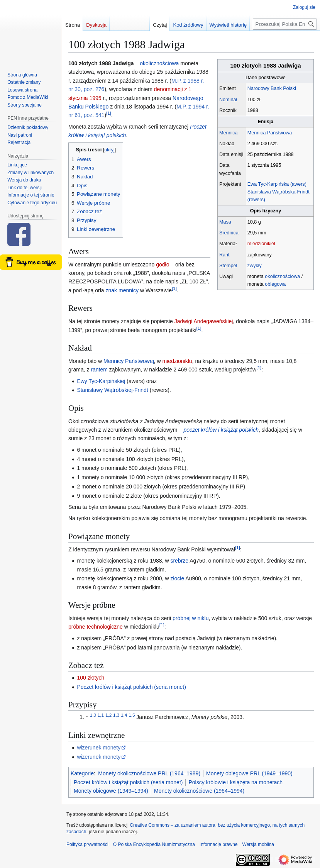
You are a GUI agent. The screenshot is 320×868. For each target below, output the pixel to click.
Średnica (229, 233)
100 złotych (91, 678)
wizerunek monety (99, 748)
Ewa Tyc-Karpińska (268, 184)
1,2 (108, 715)
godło (163, 264)
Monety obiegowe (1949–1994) (111, 791)
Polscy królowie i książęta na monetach (235, 782)
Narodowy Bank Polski (272, 88)
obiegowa (275, 284)
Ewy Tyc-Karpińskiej (101, 381)
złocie (177, 578)
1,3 (116, 715)
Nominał (228, 100)
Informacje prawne (219, 844)
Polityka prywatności (87, 844)
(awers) (298, 184)
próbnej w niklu (190, 618)
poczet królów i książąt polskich (221, 430)
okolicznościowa (282, 276)
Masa (225, 222)
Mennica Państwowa (270, 133)
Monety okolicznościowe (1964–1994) (199, 791)
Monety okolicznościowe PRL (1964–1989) (149, 773)
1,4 (124, 715)
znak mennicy (122, 290)
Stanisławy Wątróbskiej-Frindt (112, 390)
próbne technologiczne (96, 627)
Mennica (229, 133)
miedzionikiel (261, 244)
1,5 (132, 715)
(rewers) (256, 200)
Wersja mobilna (258, 844)
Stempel (228, 266)
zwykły (255, 266)
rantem (99, 370)
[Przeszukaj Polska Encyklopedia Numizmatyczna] (285, 24)
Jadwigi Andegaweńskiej (204, 321)
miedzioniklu (177, 361)
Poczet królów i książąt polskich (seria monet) (131, 687)
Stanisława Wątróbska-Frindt (279, 192)
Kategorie (82, 773)
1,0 (93, 715)
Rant (224, 255)
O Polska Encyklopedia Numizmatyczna (154, 844)
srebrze (179, 561)
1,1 (101, 715)
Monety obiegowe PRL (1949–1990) (249, 773)
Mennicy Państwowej (129, 361)
